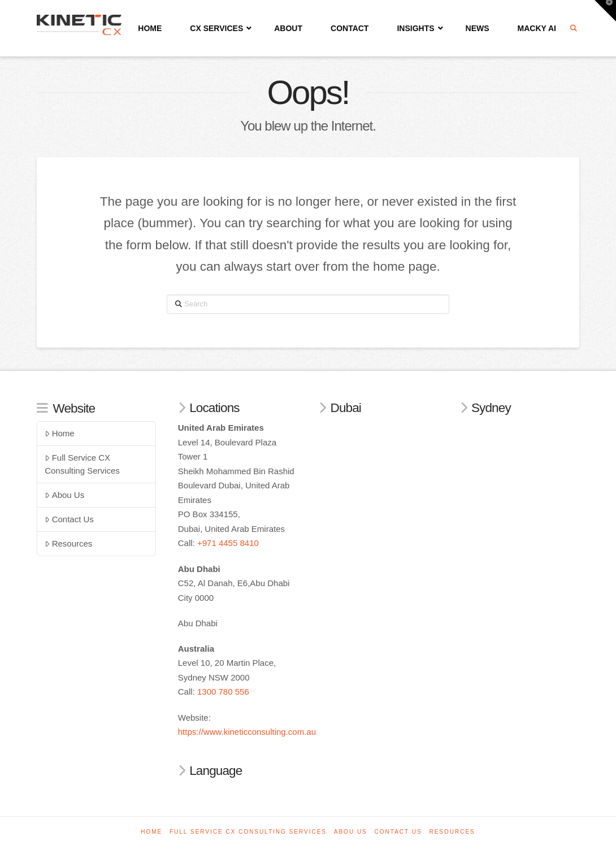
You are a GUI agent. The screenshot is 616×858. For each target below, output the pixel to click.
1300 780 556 (223, 692)
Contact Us (69, 519)
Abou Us (64, 495)
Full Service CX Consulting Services (82, 464)
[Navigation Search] (575, 28)
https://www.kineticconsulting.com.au (247, 732)
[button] (605, 11)
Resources (68, 543)
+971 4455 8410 (228, 543)
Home (60, 433)
